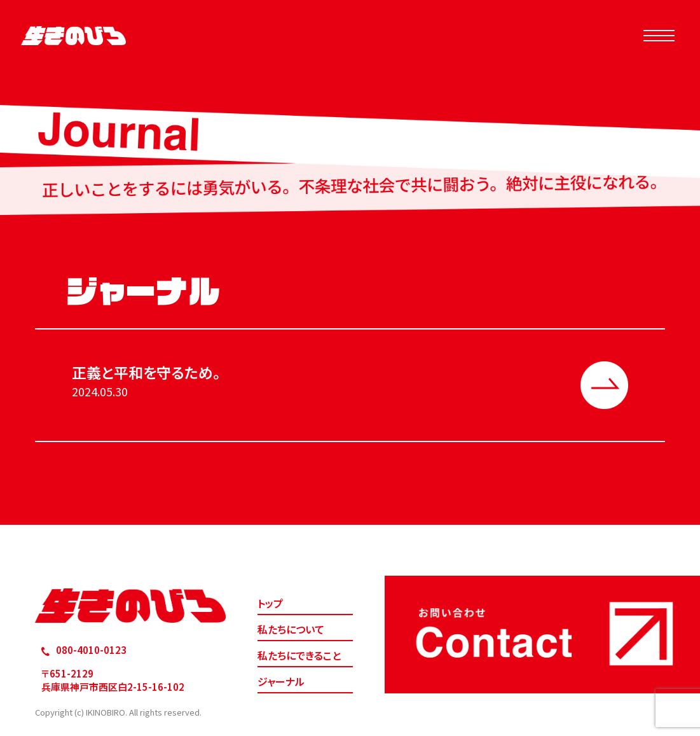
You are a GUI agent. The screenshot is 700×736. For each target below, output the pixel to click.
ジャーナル (281, 681)
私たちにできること (299, 655)
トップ (270, 603)
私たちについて (291, 629)
